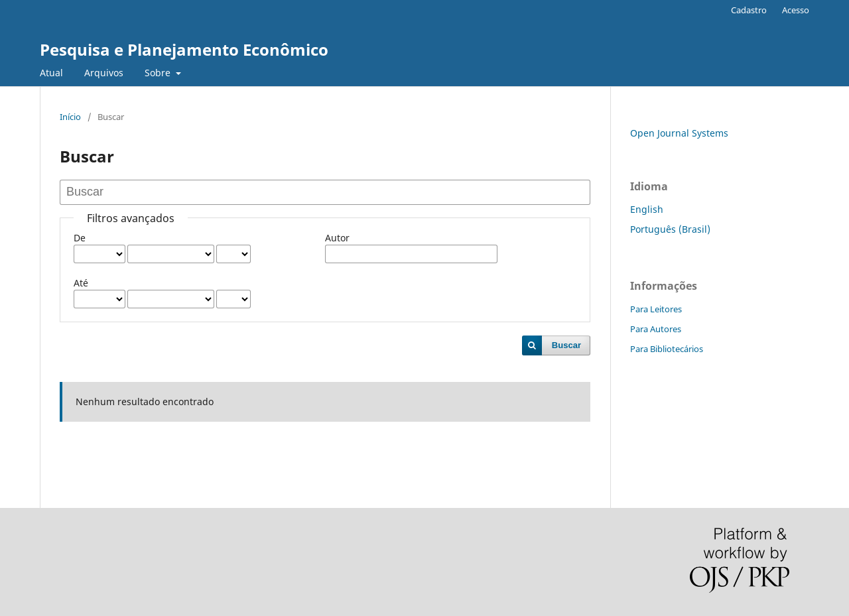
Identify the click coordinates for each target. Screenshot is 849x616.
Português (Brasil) (670, 229)
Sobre (159, 73)
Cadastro (749, 10)
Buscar (566, 345)
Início (70, 117)
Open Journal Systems (679, 133)
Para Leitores (656, 309)
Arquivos (104, 73)
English (647, 209)
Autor (337, 238)
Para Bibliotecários (667, 349)
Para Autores (656, 329)
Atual (51, 73)
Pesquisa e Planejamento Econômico (184, 49)
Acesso (796, 10)
